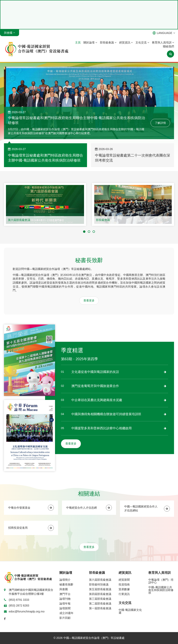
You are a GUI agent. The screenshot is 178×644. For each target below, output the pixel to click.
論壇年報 (65, 604)
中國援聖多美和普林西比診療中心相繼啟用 (102, 428)
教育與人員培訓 (163, 42)
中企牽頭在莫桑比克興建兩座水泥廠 (97, 400)
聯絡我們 (168, 46)
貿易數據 (124, 589)
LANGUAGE (164, 33)
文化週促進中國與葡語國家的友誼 (95, 372)
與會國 (64, 589)
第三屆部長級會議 (100, 599)
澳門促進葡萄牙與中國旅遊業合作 (95, 386)
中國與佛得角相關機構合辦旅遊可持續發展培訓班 (106, 414)
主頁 (78, 42)
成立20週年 (67, 613)
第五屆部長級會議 (100, 589)
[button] (84, 232)
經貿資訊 (126, 42)
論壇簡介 (65, 580)
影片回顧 (65, 618)
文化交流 (142, 42)
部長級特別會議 (99, 584)
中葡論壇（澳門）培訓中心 (161, 581)
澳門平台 (65, 594)
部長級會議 (108, 42)
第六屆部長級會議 (19, 220)
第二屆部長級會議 (100, 604)
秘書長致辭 (66, 584)
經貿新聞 (124, 580)
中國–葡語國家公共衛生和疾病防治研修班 (161, 590)
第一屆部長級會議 (100, 608)
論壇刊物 (65, 599)
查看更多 (89, 300)
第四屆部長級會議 (100, 594)
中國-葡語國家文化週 (130, 611)
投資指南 (124, 584)
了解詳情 (160, 123)
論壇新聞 (65, 608)
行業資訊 (124, 594)
